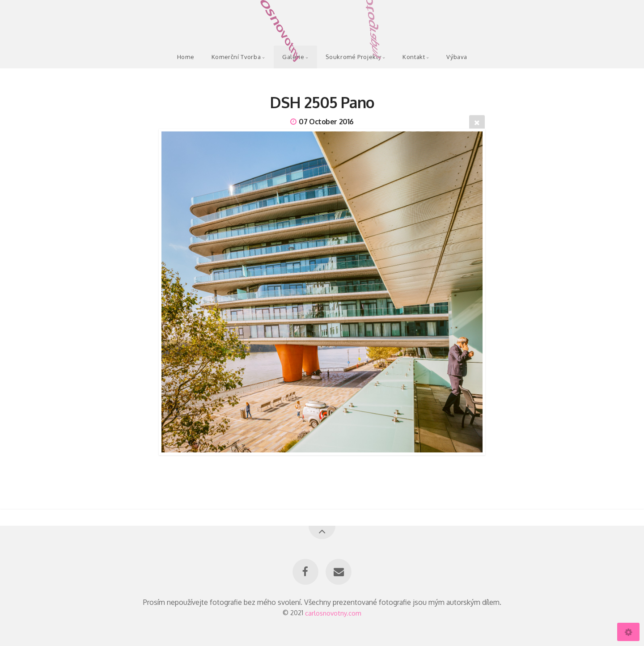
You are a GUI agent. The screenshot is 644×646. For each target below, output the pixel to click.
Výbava (457, 57)
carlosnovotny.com (333, 612)
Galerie (293, 57)
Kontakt (414, 57)
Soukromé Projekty (353, 57)
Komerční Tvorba (236, 57)
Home (186, 57)
